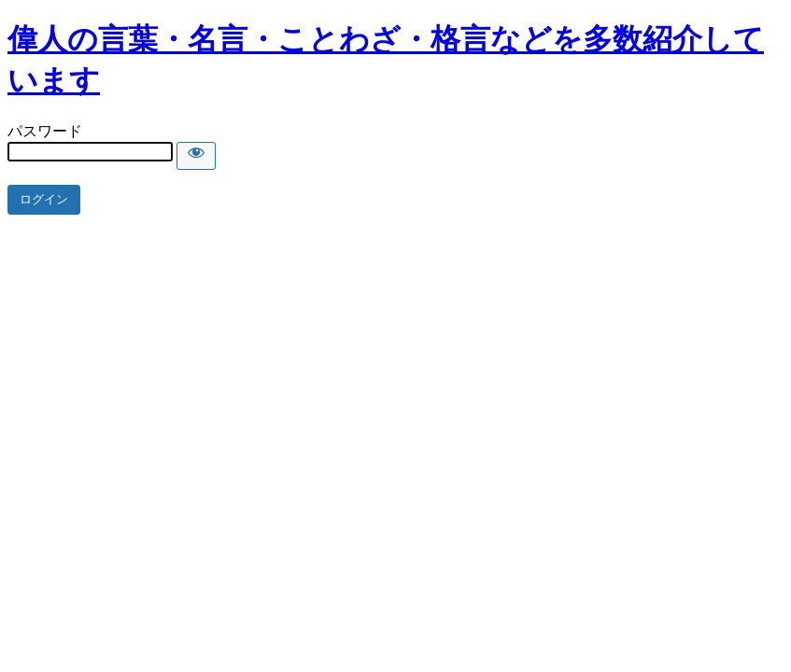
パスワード (45, 131)
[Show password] (196, 156)
